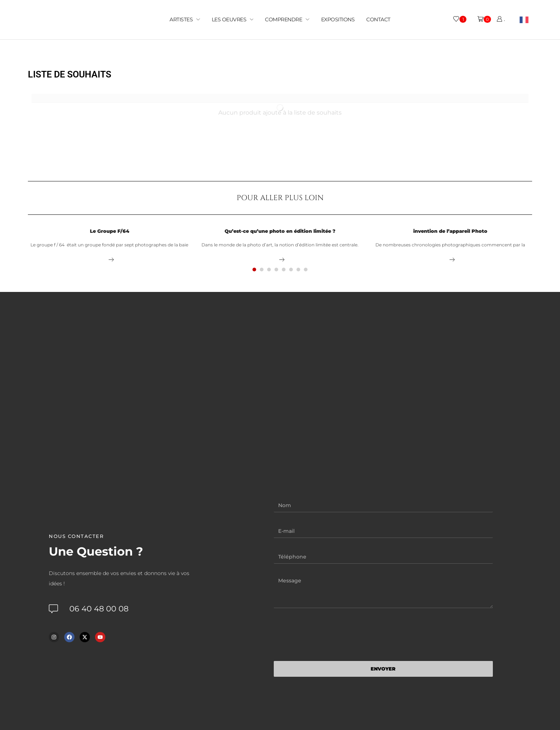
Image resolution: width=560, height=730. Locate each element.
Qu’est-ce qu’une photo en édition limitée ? (280, 231)
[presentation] (330, 635)
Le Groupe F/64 (110, 231)
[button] (254, 270)
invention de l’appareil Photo (450, 231)
